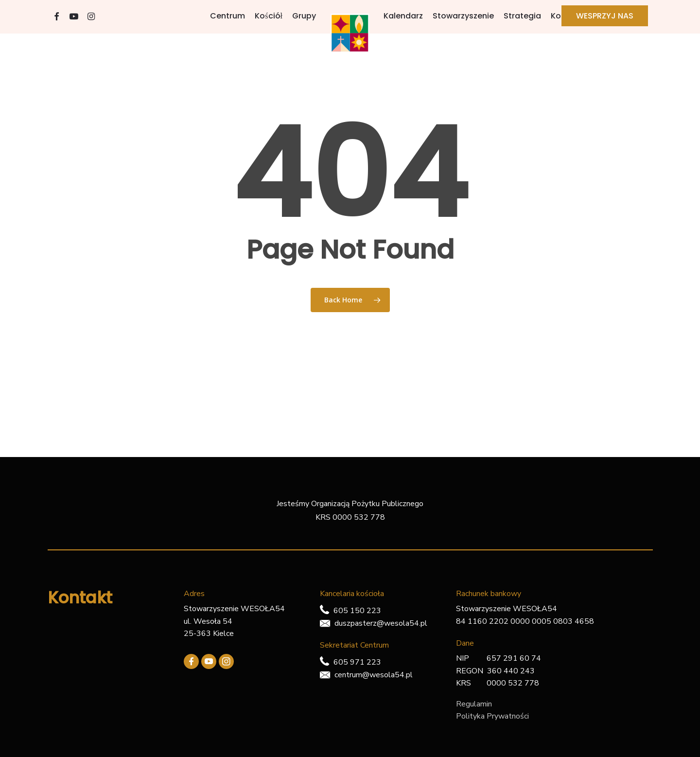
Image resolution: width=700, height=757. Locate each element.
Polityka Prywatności (492, 716)
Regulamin (474, 704)
